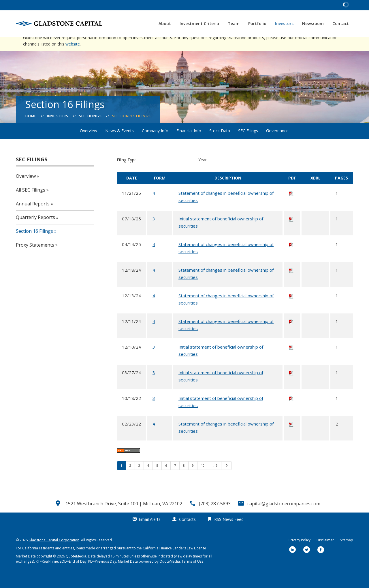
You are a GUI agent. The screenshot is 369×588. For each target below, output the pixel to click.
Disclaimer (325, 552)
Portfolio (257, 23)
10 (203, 478)
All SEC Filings (31, 202)
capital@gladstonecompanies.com (284, 516)
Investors (284, 23)
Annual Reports (33, 216)
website (73, 56)
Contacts (187, 532)
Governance (277, 143)
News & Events (119, 143)
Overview (89, 143)
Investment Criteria (199, 23)
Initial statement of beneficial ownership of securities (221, 235)
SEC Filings (90, 128)
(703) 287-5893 (215, 516)
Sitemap (347, 552)
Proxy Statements (35, 257)
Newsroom (313, 23)
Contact (341, 23)
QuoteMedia (76, 569)
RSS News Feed (229, 532)
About (165, 23)
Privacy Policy (300, 552)
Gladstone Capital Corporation (54, 552)
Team (234, 23)
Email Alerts (150, 532)
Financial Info (189, 143)
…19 (215, 478)
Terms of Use (193, 574)
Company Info (155, 143)
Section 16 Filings (132, 128)
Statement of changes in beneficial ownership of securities (226, 209)
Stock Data (220, 143)
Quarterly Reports (35, 230)
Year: (203, 172)
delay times (192, 569)
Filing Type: (127, 172)
